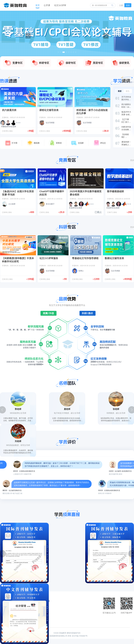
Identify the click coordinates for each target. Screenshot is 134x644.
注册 (121, 5)
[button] (58, 52)
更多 (132, 160)
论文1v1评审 (60, 5)
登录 (128, 5)
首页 (38, 5)
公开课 (47, 5)
